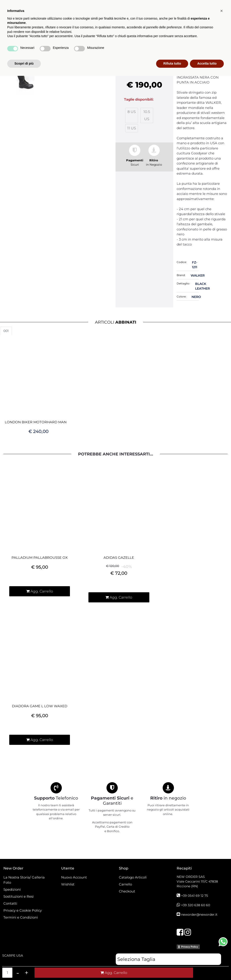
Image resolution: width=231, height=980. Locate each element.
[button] (204, 39)
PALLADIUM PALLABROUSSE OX (40, 558)
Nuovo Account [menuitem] (74, 877)
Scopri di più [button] (24, 968)
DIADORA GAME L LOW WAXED (40, 706)
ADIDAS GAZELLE (119, 558)
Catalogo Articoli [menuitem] (125, 39)
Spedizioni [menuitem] (12, 889)
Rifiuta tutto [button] (172, 968)
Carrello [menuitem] (125, 884)
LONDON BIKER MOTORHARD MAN (36, 422)
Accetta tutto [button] (207, 968)
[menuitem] (150, 39)
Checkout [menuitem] (127, 891)
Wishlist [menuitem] (68, 884)
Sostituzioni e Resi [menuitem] (19, 896)
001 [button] (6, 331)
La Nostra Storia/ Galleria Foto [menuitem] (24, 880)
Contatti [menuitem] (10, 903)
